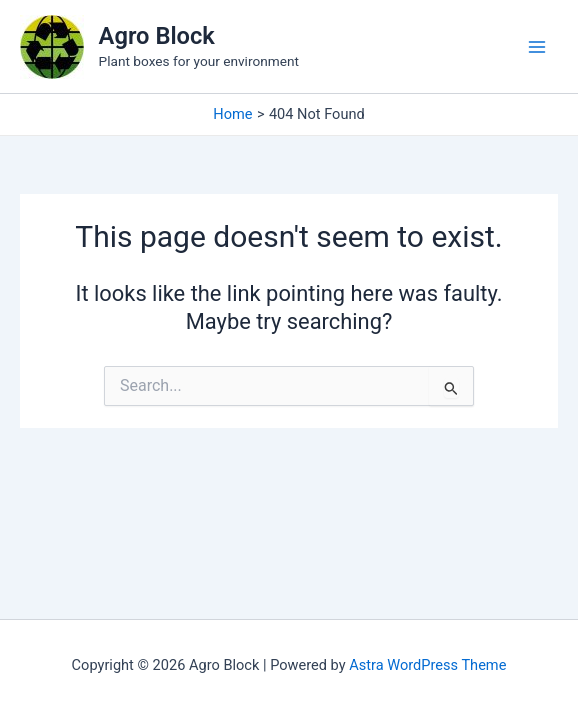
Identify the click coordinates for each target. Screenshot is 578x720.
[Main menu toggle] (537, 47)
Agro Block (157, 36)
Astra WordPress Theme (427, 665)
